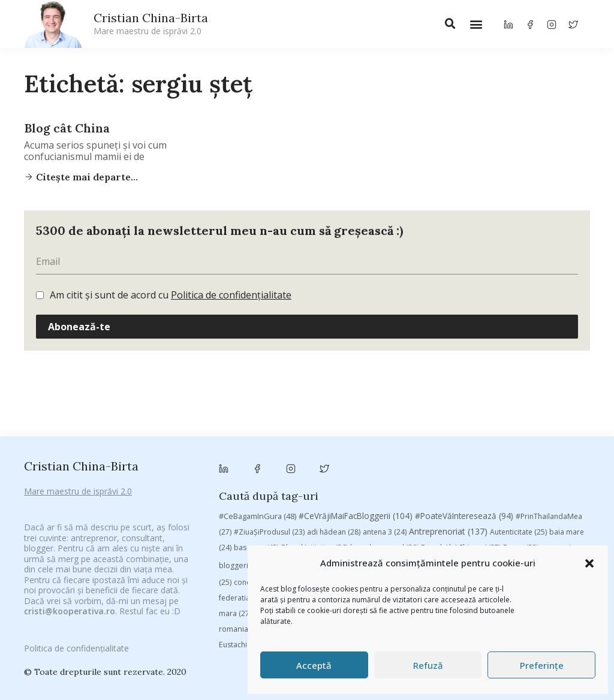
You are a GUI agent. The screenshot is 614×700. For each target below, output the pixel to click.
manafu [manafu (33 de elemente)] (559, 506)
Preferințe (542, 665)
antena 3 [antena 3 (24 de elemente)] (385, 439)
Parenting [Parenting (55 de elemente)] (350, 521)
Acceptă (314, 665)
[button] (589, 563)
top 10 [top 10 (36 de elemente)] (508, 537)
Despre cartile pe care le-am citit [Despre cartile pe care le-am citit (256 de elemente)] (453, 489)
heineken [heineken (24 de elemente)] (410, 506)
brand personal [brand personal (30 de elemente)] (384, 455)
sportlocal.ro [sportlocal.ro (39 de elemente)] (382, 537)
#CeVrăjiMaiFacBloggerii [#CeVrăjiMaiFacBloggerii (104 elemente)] (356, 423)
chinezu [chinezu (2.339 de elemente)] (486, 471)
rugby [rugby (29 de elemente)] (282, 537)
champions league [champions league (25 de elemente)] (411, 473)
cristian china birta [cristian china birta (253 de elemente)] (326, 489)
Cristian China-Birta (151, 23)
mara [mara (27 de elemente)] (235, 521)
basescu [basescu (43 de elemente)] (256, 454)
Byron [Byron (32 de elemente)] (521, 455)
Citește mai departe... (86, 177)
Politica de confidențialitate (231, 295)
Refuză (428, 665)
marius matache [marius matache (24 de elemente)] (288, 521)
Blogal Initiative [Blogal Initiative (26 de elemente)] (314, 455)
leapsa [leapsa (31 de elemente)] (454, 506)
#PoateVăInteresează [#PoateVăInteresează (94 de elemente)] (464, 423)
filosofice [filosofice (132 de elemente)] (357, 505)
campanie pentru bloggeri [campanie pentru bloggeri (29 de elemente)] (317, 473)
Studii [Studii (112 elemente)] (435, 536)
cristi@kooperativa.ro (70, 594)
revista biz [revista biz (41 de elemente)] (548, 521)
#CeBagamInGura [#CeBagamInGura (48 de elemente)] (258, 423)
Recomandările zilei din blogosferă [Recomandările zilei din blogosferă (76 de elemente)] (449, 521)
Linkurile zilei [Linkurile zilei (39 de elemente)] (506, 506)
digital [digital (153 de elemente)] (555, 489)
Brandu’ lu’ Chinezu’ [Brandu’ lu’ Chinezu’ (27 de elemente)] (461, 455)
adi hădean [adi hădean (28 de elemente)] (334, 439)
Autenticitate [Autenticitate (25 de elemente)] (518, 439)
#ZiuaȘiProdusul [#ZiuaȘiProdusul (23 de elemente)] (269, 439)
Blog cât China (67, 128)
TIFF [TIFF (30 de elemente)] (473, 537)
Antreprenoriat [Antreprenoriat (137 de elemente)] (448, 438)
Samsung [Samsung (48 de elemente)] (326, 536)
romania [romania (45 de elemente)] (241, 536)
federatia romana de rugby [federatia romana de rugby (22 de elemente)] (272, 506)
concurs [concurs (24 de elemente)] (255, 490)
